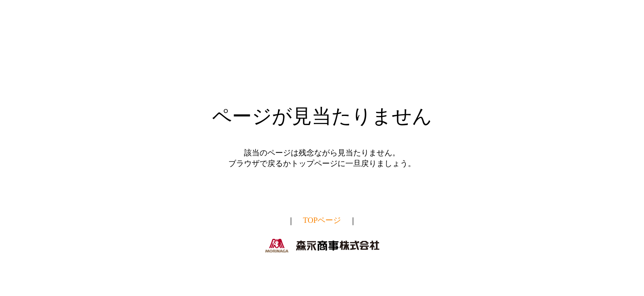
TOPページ (322, 221)
